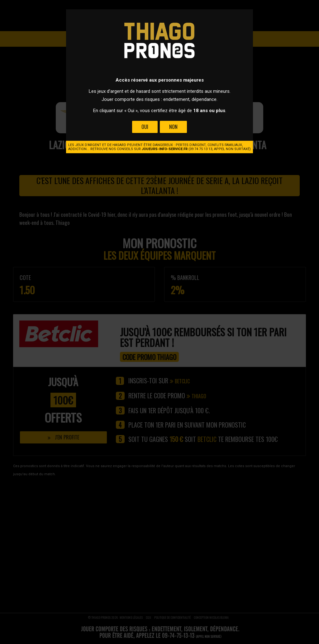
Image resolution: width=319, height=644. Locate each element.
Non (173, 127)
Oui (145, 127)
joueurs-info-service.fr (165, 149)
